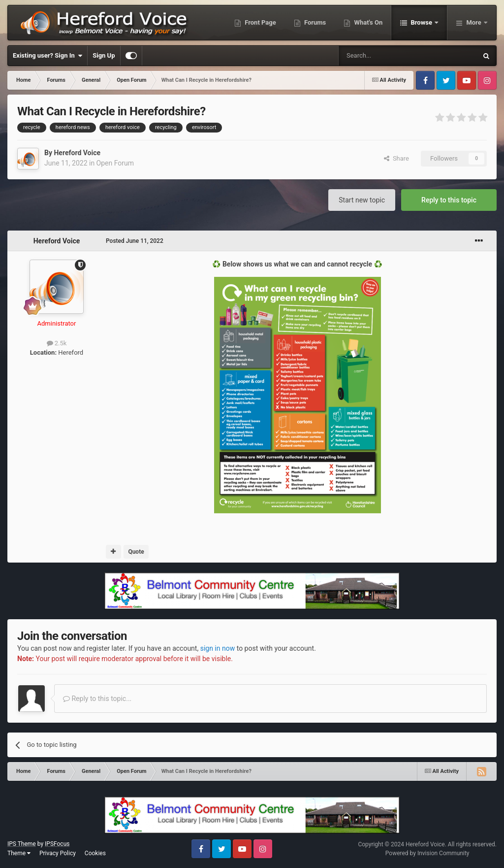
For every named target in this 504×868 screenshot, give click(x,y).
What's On (367, 22)
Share (396, 158)
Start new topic (362, 200)
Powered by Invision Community (427, 853)
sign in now (218, 648)
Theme (19, 853)
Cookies (95, 853)
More (474, 22)
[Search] (384, 56)
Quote (136, 552)
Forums (315, 22)
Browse (421, 22)
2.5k (57, 343)
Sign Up (104, 55)
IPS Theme (22, 844)
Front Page (260, 22)
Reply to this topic (449, 200)
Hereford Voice (77, 153)
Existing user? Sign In (47, 56)
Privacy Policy (58, 853)
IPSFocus (57, 844)
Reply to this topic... (97, 699)
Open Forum (115, 163)
